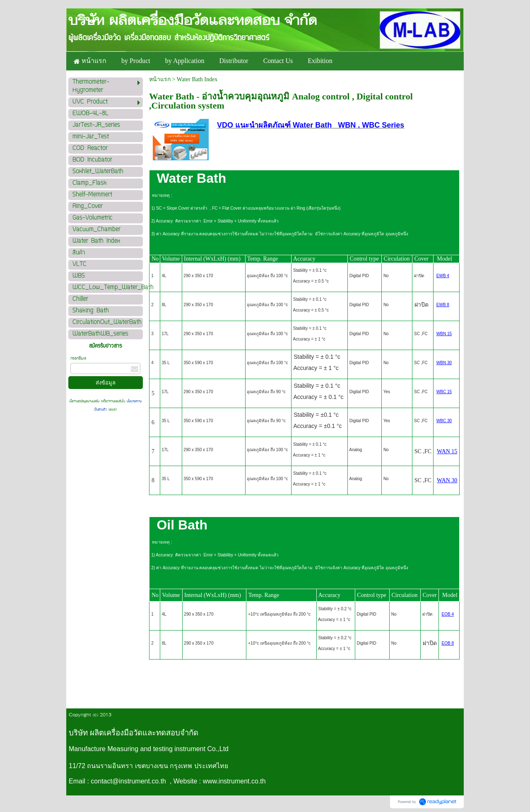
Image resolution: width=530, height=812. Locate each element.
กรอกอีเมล (78, 359)
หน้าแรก (160, 79)
